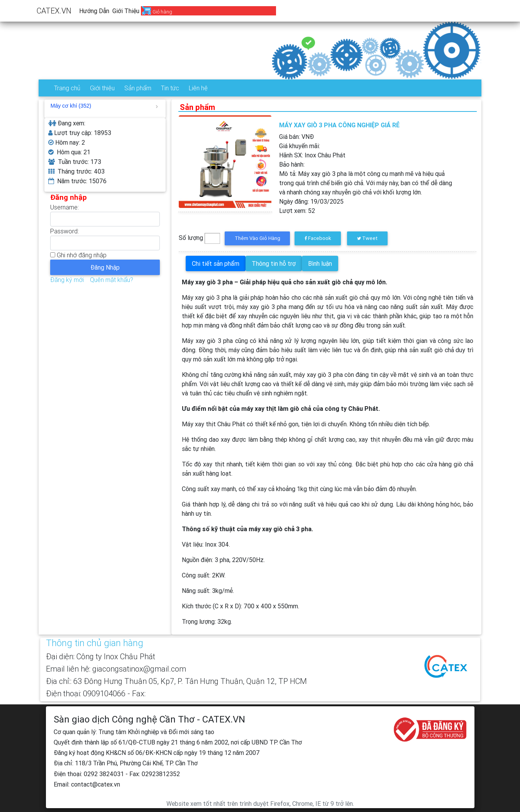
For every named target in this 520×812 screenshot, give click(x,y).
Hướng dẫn (94, 11)
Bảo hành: (292, 164)
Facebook (318, 238)
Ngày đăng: (311, 201)
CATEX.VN (54, 11)
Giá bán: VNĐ (296, 137)
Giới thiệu (126, 11)
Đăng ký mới (67, 280)
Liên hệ (198, 88)
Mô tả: (366, 183)
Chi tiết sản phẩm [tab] (216, 263)
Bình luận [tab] (320, 263)
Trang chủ (67, 88)
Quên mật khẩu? (112, 280)
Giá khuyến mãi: (300, 146)
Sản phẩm (138, 88)
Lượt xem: (297, 211)
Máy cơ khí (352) (104, 106)
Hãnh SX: (312, 155)
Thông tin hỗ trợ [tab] (274, 263)
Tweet (367, 238)
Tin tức (170, 88)
